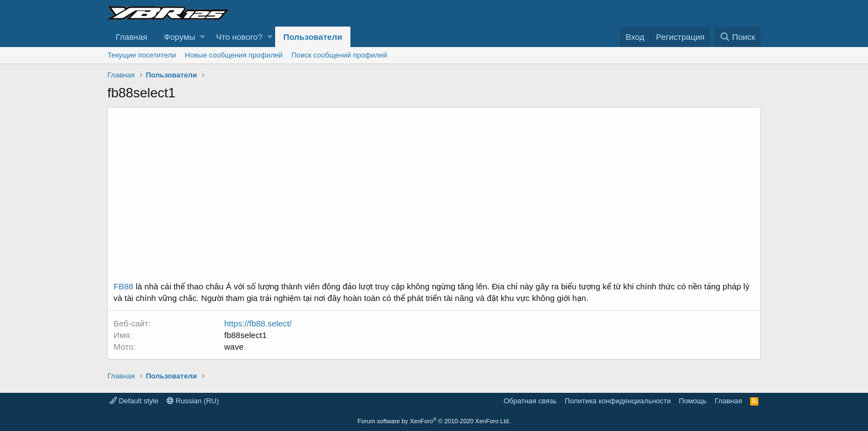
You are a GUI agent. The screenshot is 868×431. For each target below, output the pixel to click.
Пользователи (313, 37)
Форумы (179, 37)
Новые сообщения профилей (234, 55)
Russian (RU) (193, 401)
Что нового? (239, 37)
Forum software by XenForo (434, 421)
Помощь (693, 401)
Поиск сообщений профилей (339, 55)
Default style (134, 401)
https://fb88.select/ (258, 323)
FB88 (123, 286)
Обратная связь (530, 401)
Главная (131, 37)
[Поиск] (737, 37)
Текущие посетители (142, 55)
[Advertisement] (434, 198)
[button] (202, 37)
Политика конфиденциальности (618, 401)
